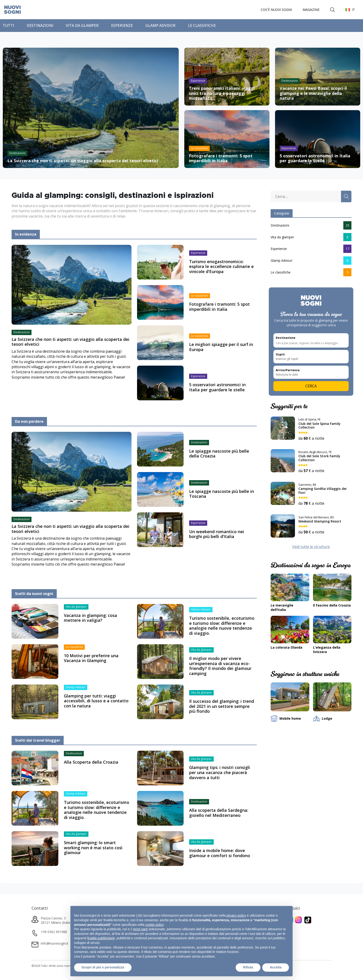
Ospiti (280, 356)
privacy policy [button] (236, 915)
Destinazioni (40, 27)
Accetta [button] (276, 967)
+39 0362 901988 (54, 933)
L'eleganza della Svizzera (327, 651)
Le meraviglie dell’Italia (282, 609)
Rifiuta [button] (248, 967)
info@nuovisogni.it (55, 945)
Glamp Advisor (160, 27)
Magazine (311, 10)
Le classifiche (202, 27)
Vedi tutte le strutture (311, 548)
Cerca (311, 388)
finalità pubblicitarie (101, 938)
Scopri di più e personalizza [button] (103, 967)
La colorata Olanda (286, 649)
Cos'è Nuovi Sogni (276, 10)
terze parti (140, 929)
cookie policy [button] (154, 925)
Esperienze (122, 27)
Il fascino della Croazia (332, 607)
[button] (350, 10)
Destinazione (286, 339)
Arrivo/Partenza (288, 372)
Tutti (8, 27)
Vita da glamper (82, 27)
